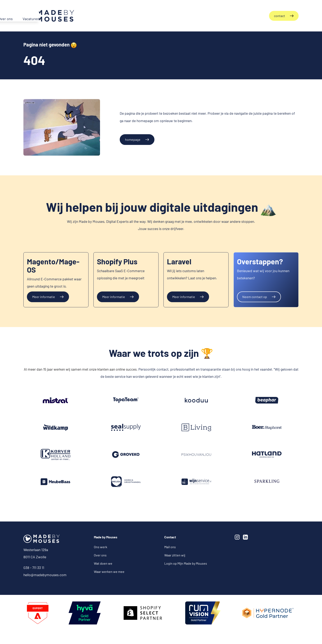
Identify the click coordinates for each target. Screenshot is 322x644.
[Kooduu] (196, 400)
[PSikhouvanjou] (196, 454)
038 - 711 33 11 (34, 567)
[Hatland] (267, 454)
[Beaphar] (267, 400)
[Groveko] (55, 400)
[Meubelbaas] (55, 481)
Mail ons (170, 547)
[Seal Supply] (126, 427)
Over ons (100, 555)
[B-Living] (196, 427)
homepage (133, 139)
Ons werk (101, 547)
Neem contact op (255, 296)
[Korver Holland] (55, 454)
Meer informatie (44, 296)
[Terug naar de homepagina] (49, 16)
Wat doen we (103, 563)
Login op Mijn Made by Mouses (186, 563)
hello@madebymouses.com (45, 574)
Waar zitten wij (175, 555)
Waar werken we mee (109, 571)
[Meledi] (126, 481)
